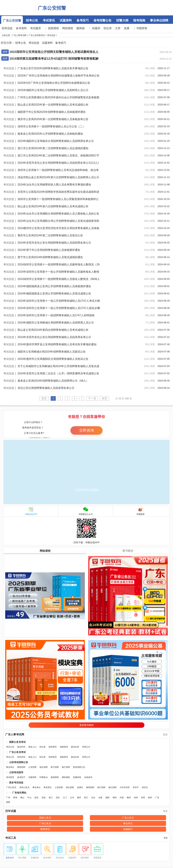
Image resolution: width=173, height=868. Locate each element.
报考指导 (53, 747)
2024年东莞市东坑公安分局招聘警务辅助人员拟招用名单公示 (54, 243)
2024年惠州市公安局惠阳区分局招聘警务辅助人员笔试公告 (53, 359)
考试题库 (35, 28)
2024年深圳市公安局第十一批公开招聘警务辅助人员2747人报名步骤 (59, 308)
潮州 (115, 798)
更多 (165, 735)
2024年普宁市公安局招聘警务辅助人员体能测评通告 (49, 250)
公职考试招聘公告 (19, 762)
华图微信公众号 (86, 511)
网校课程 (68, 28)
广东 (157, 798)
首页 (44, 398)
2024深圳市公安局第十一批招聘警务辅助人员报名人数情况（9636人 (59, 279)
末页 (104, 398)
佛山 (22, 798)
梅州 (129, 798)
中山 (29, 798)
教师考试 (45, 829)
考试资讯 (49, 20)
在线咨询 (88, 777)
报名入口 (32, 747)
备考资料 (21, 28)
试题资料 (66, 20)
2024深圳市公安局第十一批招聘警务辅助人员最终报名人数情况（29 (59, 264)
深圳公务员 (24, 787)
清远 (44, 798)
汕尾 (100, 798)
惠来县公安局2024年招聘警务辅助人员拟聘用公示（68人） (53, 381)
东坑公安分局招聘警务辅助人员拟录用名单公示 (46, 388)
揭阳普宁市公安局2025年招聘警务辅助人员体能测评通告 (52, 112)
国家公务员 (45, 818)
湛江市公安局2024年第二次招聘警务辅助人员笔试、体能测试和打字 (58, 156)
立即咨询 (86, 430)
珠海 (15, 798)
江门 (65, 798)
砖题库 (97, 28)
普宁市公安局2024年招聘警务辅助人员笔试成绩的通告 (50, 257)
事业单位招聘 (159, 20)
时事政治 (44, 777)
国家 (8, 802)
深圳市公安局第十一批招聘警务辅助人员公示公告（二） (51, 126)
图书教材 (128, 551)
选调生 (80, 787)
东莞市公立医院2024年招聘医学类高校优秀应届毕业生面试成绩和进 (58, 192)
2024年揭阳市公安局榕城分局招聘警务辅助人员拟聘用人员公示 (56, 323)
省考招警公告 (102, 20)
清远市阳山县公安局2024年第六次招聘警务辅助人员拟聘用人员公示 (58, 177)
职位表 (43, 747)
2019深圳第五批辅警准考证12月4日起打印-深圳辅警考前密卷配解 (54, 59)
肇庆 (79, 798)
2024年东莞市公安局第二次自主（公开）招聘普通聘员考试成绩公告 (58, 373)
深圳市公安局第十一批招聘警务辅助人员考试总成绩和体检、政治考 (58, 170)
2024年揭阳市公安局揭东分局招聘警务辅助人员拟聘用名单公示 (56, 141)
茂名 (58, 798)
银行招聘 (66, 767)
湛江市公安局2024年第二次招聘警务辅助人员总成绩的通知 (53, 148)
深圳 (136, 798)
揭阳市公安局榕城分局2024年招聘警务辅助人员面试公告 (52, 352)
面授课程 (53, 28)
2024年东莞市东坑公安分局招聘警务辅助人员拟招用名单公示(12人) (58, 163)
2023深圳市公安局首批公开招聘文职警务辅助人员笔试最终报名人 (54, 52)
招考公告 (32, 20)
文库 (118, 28)
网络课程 (45, 551)
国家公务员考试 (17, 742)
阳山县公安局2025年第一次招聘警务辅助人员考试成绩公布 (53, 105)
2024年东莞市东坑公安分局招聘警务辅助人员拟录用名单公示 (54, 337)
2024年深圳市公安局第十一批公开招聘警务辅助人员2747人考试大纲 (59, 301)
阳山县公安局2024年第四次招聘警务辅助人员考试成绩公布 (53, 330)
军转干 (136, 787)
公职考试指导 (16, 772)
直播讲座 (77, 777)
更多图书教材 (86, 725)
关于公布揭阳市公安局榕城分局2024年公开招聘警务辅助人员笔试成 (58, 366)
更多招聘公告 (79, 767)
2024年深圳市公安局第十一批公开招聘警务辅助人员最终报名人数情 (58, 272)
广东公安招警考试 (37, 35)
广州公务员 (11, 787)
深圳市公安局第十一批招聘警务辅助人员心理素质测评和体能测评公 (58, 199)
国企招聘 (44, 767)
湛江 (51, 798)
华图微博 (140, 511)
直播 (127, 28)
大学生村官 (125, 787)
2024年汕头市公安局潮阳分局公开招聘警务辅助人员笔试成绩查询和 (58, 221)
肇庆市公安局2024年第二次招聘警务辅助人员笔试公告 (50, 235)
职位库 (108, 28)
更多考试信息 (16, 783)
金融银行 (128, 829)
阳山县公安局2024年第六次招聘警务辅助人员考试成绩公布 (53, 206)
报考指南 (139, 20)
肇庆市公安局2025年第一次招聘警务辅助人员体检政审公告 (53, 119)
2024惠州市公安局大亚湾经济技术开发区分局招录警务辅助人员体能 (58, 228)
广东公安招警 (52, 8)
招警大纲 (122, 20)
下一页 (92, 398)
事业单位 (10, 767)
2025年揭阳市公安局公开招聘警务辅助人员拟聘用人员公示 (53, 90)
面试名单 (75, 747)
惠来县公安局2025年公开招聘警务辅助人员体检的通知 (50, 134)
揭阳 (107, 798)
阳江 (86, 798)
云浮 (72, 798)
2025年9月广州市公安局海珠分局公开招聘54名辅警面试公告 (54, 83)
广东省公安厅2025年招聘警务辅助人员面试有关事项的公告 (53, 68)
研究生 (145, 787)
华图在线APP (31, 511)
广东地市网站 (19, 793)
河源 (122, 798)
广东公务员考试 (17, 752)
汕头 (93, 798)
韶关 (36, 798)
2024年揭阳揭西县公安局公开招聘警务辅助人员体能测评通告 (54, 286)
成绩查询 (64, 747)
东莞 (143, 798)
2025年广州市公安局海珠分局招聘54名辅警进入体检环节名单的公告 (59, 76)
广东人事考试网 (17, 8)
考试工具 (11, 838)
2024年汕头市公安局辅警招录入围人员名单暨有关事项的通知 (54, 185)
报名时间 (21, 747)
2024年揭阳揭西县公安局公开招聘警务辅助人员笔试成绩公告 (54, 294)
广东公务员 (128, 818)
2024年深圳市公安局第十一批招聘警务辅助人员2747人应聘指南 (56, 315)
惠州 (150, 798)
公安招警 (32, 767)
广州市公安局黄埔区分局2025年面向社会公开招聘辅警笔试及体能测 (58, 97)
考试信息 (51, 35)
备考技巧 (83, 20)
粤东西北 (48, 787)
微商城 (81, 28)
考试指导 (10, 777)
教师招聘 (21, 767)
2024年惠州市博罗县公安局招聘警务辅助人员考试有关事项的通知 (57, 344)
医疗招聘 (55, 767)
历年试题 (11, 811)
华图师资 (142, 28)
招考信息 (8, 28)
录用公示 (86, 747)
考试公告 (10, 747)
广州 (8, 798)
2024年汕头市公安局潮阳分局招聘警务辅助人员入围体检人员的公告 (58, 214)
